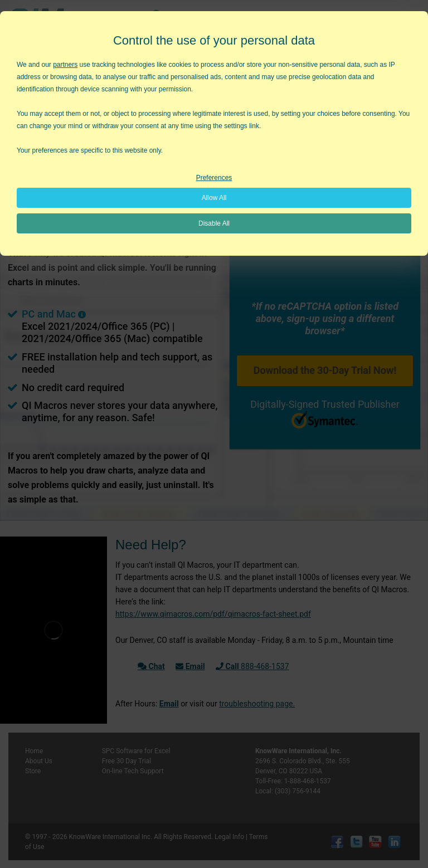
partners (65, 65)
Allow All (214, 198)
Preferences (214, 178)
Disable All (214, 223)
